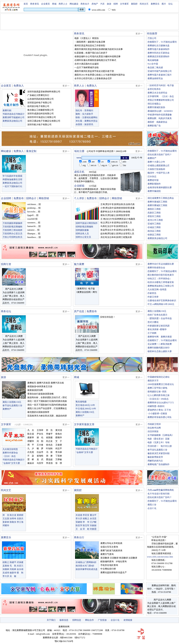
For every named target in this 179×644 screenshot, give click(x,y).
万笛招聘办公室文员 (12, 234)
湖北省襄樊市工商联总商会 (161, 198)
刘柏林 (13, 569)
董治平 (93, 515)
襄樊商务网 (64, 627)
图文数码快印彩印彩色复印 (161, 275)
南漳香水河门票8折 (85, 566)
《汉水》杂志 (9, 456)
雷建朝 (79, 522)
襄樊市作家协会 (10, 453)
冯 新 (49, 452)
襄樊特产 (152, 158)
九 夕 (31, 448)
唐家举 (31, 438)
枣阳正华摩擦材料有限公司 (161, 100)
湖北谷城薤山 (154, 104)
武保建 (20, 562)
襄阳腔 (134, 4)
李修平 (49, 434)
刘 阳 (40, 441)
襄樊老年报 (153, 180)
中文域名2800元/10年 (86, 409)
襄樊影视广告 (154, 126)
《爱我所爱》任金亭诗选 (160, 318)
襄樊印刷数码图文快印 (159, 348)
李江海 (20, 522)
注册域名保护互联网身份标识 (162, 301)
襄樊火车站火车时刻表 (111, 543)
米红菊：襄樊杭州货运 (87, 121)
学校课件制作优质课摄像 (160, 115)
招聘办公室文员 (83, 237)
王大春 (40, 445)
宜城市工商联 (154, 224)
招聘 (116, 4)
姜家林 (6, 522)
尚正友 (49, 441)
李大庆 (79, 519)
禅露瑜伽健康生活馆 (12, 179)
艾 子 (59, 441)
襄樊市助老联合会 (156, 268)
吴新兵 (20, 519)
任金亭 (40, 452)
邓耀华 (31, 441)
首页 (26, 4)
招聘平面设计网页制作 (87, 223)
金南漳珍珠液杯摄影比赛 (160, 187)
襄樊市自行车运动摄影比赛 (161, 264)
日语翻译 (114, 558)
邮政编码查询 (107, 562)
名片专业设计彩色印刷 (159, 494)
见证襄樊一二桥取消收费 (160, 344)
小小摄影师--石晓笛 (158, 414)
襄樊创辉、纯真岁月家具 (160, 118)
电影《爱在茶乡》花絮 (159, 439)
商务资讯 (35, 4)
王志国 (6, 519)
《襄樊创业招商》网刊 (86, 292)
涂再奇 (13, 519)
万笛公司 (152, 38)
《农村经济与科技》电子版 (161, 85)
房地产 (95, 4)
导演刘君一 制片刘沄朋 (160, 446)
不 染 (31, 456)
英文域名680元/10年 (85, 405)
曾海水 (59, 434)
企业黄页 (45, 4)
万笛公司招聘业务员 (12, 237)
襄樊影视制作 (154, 184)
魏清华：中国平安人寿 (159, 173)
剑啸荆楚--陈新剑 (156, 406)
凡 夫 (31, 430)
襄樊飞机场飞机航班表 (111, 551)
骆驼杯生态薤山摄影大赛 (160, 351)
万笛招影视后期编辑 (12, 227)
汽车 (102, 4)
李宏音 (86, 515)
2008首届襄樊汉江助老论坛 (161, 384)
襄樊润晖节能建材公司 (14, 117)
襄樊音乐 (155, 4)
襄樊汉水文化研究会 (157, 93)
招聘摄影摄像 (82, 230)
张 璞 (59, 463)
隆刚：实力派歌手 (84, 114)
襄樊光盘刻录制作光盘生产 (114, 572)
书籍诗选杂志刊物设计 (14, 114)
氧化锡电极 (153, 60)
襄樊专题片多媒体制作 (159, 49)
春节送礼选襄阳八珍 (12, 405)
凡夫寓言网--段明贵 (157, 290)
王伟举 (40, 430)
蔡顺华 (59, 438)
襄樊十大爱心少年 (156, 162)
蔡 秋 (20, 573)
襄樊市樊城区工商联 (157, 205)
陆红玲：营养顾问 (84, 110)
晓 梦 (40, 448)
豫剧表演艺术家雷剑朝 (159, 453)
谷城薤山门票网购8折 (86, 562)
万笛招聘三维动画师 (12, 230)
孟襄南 (6, 566)
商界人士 (63, 4)
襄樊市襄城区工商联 (157, 202)
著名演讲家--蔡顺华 (157, 329)
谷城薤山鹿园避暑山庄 (159, 166)
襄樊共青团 (166, 337)
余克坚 (93, 519)
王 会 (79, 529)
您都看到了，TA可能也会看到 (162, 42)
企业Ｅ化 (152, 508)
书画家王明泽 (154, 424)
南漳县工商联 (154, 231)
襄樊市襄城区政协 (156, 107)
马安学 (40, 463)
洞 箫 (49, 456)
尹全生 (40, 434)
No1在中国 (153, 64)
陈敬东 (13, 522)
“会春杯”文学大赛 (11, 463)
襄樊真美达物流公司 (12, 121)
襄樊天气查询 (107, 554)
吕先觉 (31, 452)
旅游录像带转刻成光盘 (87, 569)
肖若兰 (20, 566)
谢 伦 (40, 438)
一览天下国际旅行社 (12, 186)
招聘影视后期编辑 (84, 227)
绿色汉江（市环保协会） (160, 279)
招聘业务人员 (82, 234)
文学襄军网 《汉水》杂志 (161, 96)
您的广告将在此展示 (157, 315)
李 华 (86, 522)
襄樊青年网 (153, 337)
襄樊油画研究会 (155, 78)
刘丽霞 (93, 529)
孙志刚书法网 (154, 428)
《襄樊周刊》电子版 (85, 289)
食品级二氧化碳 (155, 67)
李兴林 (59, 452)
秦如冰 (31, 463)
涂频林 (6, 569)
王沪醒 (93, 522)
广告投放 (102, 620)
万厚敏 (59, 459)
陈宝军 (86, 525)
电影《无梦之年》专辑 (159, 442)
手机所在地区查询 (109, 565)
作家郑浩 (152, 293)
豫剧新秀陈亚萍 (155, 457)
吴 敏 (13, 576)
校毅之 (86, 519)
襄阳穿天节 (153, 381)
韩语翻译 (123, 558)
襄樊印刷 (7, 110)
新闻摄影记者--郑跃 (157, 392)
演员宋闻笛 (153, 431)
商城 (54, 4)
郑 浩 (49, 430)
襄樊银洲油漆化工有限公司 (161, 286)
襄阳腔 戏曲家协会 (157, 122)
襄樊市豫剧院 (154, 191)
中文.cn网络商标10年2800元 (161, 304)
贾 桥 (31, 459)
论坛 (170, 4)
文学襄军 (124, 4)
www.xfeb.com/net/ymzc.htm (160, 557)
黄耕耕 (20, 515)
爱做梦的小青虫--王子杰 (159, 410)
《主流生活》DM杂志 (158, 399)
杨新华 (13, 573)
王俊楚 (59, 445)
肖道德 (79, 515)
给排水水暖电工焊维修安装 (161, 282)
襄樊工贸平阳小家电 (157, 388)
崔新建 (49, 438)
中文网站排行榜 (108, 569)
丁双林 (59, 456)
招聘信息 (77, 620)
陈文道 (31, 434)
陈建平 (13, 562)
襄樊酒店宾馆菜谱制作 (159, 57)
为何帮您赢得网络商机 (161, 490)
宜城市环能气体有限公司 (160, 71)
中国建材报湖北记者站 (159, 377)
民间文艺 (144, 4)
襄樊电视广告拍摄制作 (159, 464)
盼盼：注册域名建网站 (87, 117)
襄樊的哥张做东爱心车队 (160, 417)
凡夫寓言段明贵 (10, 449)
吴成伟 (6, 573)
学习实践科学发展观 (12, 176)
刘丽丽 (93, 525)
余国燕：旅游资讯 (84, 124)
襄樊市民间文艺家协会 (159, 53)
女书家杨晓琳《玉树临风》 (161, 435)
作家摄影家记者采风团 (159, 326)
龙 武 (40, 459)
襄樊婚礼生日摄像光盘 (159, 46)
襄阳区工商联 (154, 209)
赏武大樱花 (153, 322)
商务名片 (85, 4)
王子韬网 (152, 333)
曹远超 (49, 459)
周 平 (31, 445)
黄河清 (59, 430)
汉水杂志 (152, 177)
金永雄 (20, 569)
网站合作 (89, 620)
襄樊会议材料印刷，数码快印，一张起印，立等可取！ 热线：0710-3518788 (161, 589)
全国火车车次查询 (109, 547)
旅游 (109, 4)
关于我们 (51, 620)
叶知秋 (49, 448)
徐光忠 (49, 445)
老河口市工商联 (155, 220)
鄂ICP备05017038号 (64, 641)
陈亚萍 (79, 525)
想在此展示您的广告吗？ (160, 155)
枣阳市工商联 (154, 216)
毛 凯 (13, 566)
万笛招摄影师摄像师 (12, 223)
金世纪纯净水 (154, 89)
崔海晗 (40, 456)
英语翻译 (105, 558)
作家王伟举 (153, 297)
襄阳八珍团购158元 (157, 311)
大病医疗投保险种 (156, 169)
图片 (164, 4)
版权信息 (64, 620)
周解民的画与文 (155, 461)
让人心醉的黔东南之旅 (159, 395)
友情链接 (128, 620)
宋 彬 (86, 529)
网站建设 (74, 4)
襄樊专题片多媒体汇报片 (160, 75)
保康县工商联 (154, 235)
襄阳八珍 (152, 505)
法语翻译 (133, 558)
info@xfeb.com (43, 634)
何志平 (59, 448)
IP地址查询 (121, 562)
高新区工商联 (154, 213)
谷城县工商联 (154, 227)
